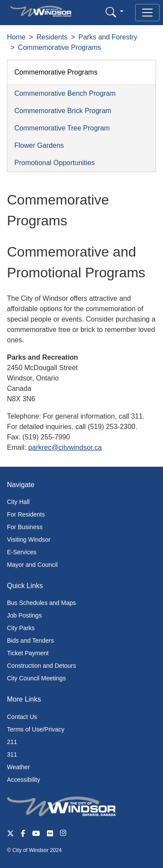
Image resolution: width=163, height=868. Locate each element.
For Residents (26, 514)
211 (12, 742)
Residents (52, 37)
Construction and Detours (42, 666)
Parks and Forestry (108, 37)
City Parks (21, 628)
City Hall (18, 502)
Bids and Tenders (30, 640)
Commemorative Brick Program (63, 111)
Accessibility (23, 780)
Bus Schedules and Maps (42, 603)
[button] (115, 12)
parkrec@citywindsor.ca (65, 447)
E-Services (22, 552)
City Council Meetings (36, 678)
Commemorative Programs (59, 47)
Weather (18, 767)
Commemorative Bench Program (65, 93)
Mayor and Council (32, 565)
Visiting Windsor (29, 540)
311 (12, 754)
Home (16, 37)
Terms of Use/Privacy (36, 729)
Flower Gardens (39, 145)
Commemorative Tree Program (62, 128)
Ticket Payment (28, 653)
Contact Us (22, 717)
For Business (25, 527)
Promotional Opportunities (55, 163)
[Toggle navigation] (147, 13)
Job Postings (24, 615)
